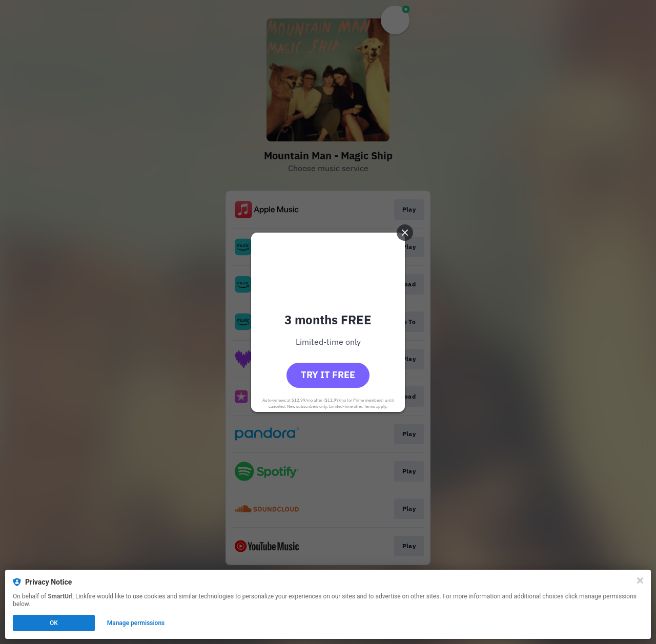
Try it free (328, 375)
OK (54, 623)
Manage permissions (136, 623)
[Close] (640, 580)
